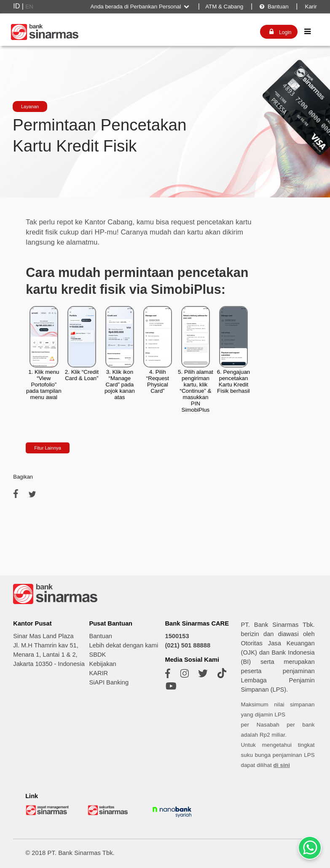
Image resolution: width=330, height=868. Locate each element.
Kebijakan (102, 664)
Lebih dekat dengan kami (123, 645)
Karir (310, 7)
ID (16, 6)
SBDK (97, 655)
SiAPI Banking (109, 682)
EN (29, 7)
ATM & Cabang (224, 7)
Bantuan (274, 7)
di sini (282, 765)
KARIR (98, 673)
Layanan (30, 107)
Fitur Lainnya (48, 448)
